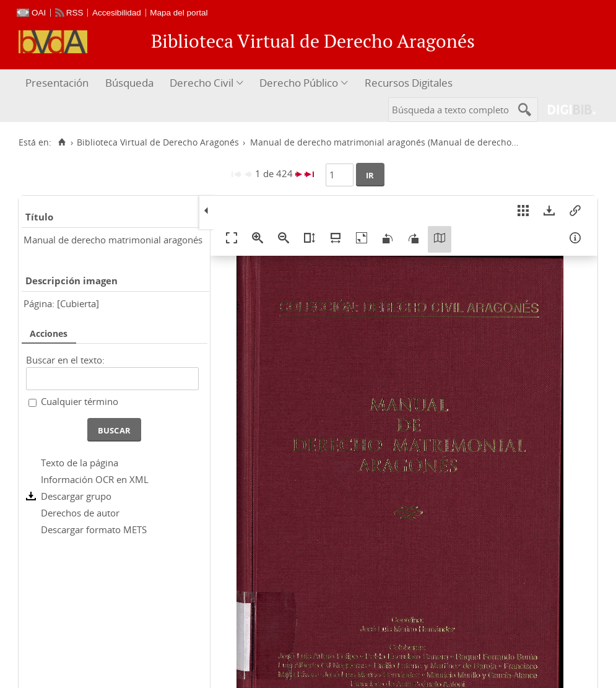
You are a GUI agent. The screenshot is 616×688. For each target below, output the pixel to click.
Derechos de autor (80, 513)
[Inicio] (62, 142)
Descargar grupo (76, 496)
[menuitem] (59, 83)
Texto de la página (80, 463)
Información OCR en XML (95, 479)
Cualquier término (80, 401)
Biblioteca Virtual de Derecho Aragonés (158, 142)
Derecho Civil (202, 83)
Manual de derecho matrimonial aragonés (113, 240)
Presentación (57, 83)
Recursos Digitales (409, 83)
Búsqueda (129, 83)
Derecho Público (299, 83)
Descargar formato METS (94, 529)
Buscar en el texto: (65, 360)
